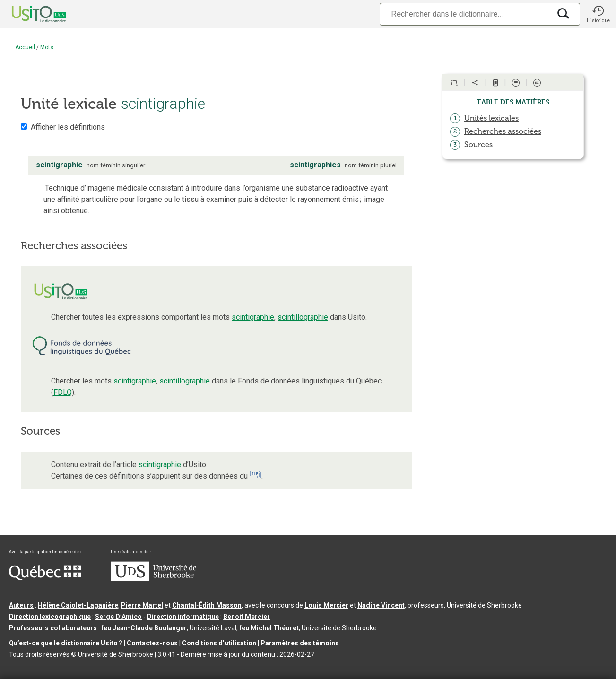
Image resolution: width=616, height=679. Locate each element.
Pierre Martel (142, 605)
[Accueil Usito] (28, 14)
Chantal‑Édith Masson (207, 605)
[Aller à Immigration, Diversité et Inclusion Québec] (45, 578)
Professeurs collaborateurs (53, 628)
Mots (47, 47)
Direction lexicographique (50, 617)
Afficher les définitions (68, 127)
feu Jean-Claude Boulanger (144, 628)
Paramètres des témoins (300, 643)
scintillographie (303, 317)
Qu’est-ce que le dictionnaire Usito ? (66, 643)
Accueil (25, 47)
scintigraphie (253, 317)
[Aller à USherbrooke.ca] (154, 579)
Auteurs (21, 605)
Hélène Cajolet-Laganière (78, 605)
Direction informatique (183, 617)
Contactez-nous (152, 643)
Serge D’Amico (118, 617)
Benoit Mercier (247, 617)
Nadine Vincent (381, 605)
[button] (598, 14)
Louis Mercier (326, 605)
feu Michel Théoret (269, 628)
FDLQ (63, 392)
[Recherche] (465, 14)
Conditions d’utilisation (219, 643)
